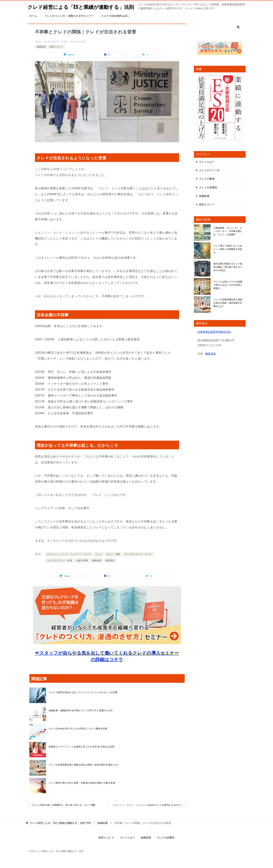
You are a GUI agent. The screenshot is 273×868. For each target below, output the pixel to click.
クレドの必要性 (208, 196)
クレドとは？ (207, 170)
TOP (60, 831)
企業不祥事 (82, 569)
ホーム (33, 24)
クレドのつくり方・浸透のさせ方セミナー (69, 24)
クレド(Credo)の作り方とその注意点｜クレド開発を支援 (78, 737)
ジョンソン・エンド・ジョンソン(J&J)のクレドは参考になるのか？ (148, 813)
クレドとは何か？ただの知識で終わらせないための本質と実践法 (228, 293)
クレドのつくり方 (209, 178)
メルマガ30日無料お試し (116, 24)
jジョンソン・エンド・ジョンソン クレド (69, 562)
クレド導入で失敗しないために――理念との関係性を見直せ (228, 257)
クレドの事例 (207, 187)
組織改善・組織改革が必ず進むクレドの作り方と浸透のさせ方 (81, 719)
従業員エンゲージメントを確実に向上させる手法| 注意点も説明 (82, 755)
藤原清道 (211, 362)
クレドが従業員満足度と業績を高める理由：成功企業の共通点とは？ (84, 773)
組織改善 (41, 55)
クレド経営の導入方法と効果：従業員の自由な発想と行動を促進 (82, 791)
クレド (99, 562)
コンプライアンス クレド (138, 562)
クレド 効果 (113, 562)
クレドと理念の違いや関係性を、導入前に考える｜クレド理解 (63, 813)
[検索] (220, 35)
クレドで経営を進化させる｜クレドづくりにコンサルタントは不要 (83, 700)
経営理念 (110, 569)
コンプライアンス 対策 (60, 569)
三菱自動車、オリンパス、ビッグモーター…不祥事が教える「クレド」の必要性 (228, 239)
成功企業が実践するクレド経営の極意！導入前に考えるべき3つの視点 (228, 275)
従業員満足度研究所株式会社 (214, 340)
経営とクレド (56, 55)
